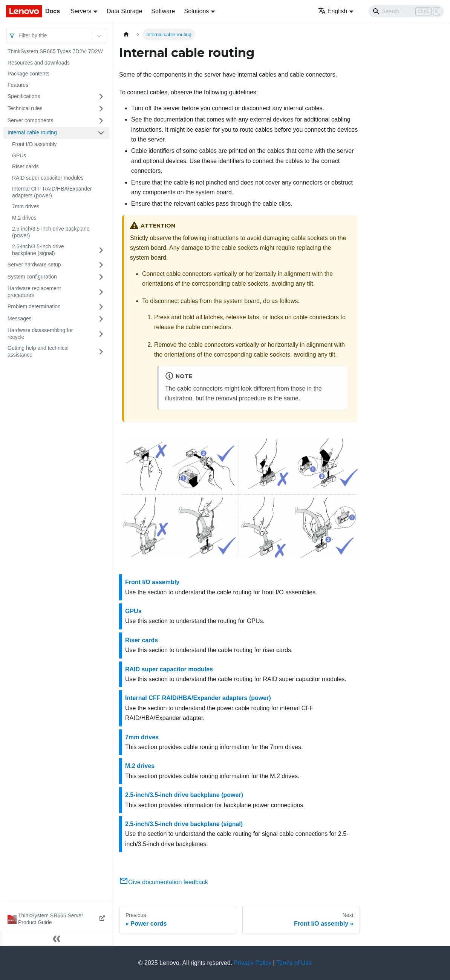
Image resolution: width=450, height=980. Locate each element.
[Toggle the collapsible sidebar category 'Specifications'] (101, 97)
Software (163, 11)
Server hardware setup (34, 265)
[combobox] (19, 36)
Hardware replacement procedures (34, 292)
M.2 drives (24, 218)
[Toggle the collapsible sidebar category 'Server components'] (101, 121)
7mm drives (26, 206)
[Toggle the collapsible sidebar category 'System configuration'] (101, 277)
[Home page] (126, 35)
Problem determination (34, 306)
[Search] (406, 11)
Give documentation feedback (164, 882)
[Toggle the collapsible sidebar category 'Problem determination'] (101, 307)
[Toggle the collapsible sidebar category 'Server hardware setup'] (101, 265)
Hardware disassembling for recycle (40, 334)
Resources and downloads (39, 63)
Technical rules (25, 108)
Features (18, 85)
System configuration (32, 277)
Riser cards (25, 166)
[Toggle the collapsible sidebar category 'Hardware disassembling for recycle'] (101, 334)
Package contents (28, 74)
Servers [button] (81, 11)
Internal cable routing (32, 132)
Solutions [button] (196, 11)
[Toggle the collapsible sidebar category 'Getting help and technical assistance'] (101, 352)
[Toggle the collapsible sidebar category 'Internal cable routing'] (101, 133)
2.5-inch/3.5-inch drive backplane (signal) (38, 250)
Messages (20, 318)
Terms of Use (294, 963)
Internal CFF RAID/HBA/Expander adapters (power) (52, 192)
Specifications (24, 96)
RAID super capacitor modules (48, 178)
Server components (30, 120)
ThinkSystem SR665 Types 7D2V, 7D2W (55, 51)
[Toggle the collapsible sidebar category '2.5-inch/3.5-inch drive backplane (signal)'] (101, 250)
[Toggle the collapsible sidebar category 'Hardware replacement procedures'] (101, 292)
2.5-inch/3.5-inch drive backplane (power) (51, 232)
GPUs (19, 155)
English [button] (333, 11)
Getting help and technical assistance (38, 351)
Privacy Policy (253, 963)
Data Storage (124, 11)
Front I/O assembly (34, 144)
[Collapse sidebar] (57, 938)
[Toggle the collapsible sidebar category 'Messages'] (101, 319)
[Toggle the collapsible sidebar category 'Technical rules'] (101, 109)
